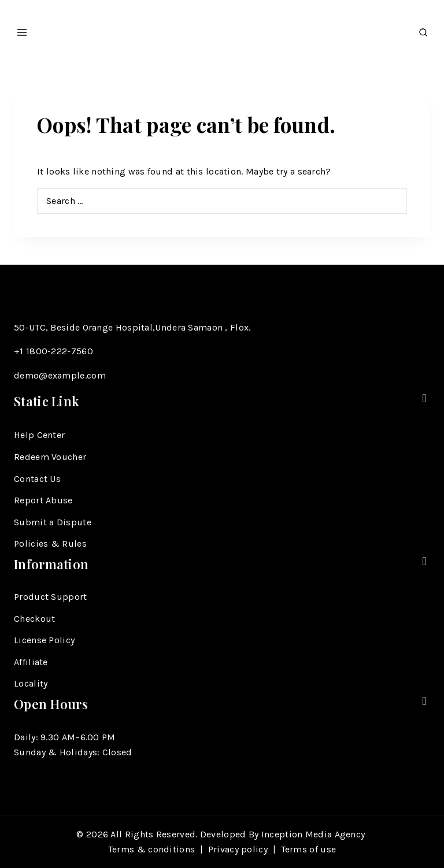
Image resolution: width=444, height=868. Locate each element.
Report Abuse (43, 500)
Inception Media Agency (314, 834)
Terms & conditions (151, 849)
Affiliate (31, 662)
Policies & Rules (50, 544)
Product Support (51, 597)
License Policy (44, 640)
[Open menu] (22, 29)
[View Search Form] (423, 29)
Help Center (39, 435)
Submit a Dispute (53, 522)
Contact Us (37, 479)
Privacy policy (238, 849)
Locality (31, 683)
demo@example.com (60, 375)
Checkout (34, 619)
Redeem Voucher (50, 457)
